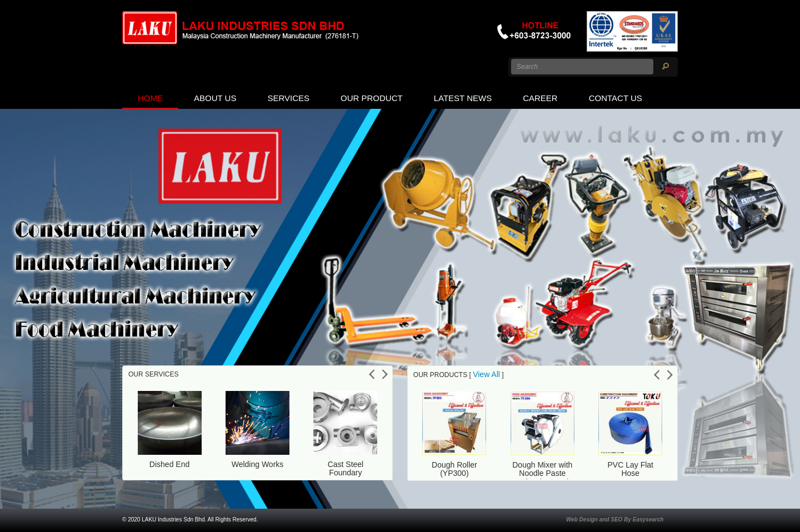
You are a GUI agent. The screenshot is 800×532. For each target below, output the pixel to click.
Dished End (169, 464)
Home (150, 98)
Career (540, 98)
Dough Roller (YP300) (454, 469)
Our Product (372, 98)
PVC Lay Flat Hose (631, 469)
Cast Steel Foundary (346, 468)
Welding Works (258, 464)
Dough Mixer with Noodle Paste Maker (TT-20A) (542, 473)
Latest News (463, 98)
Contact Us (616, 98)
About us (215, 98)
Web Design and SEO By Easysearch (615, 520)
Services (288, 98)
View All (486, 374)
